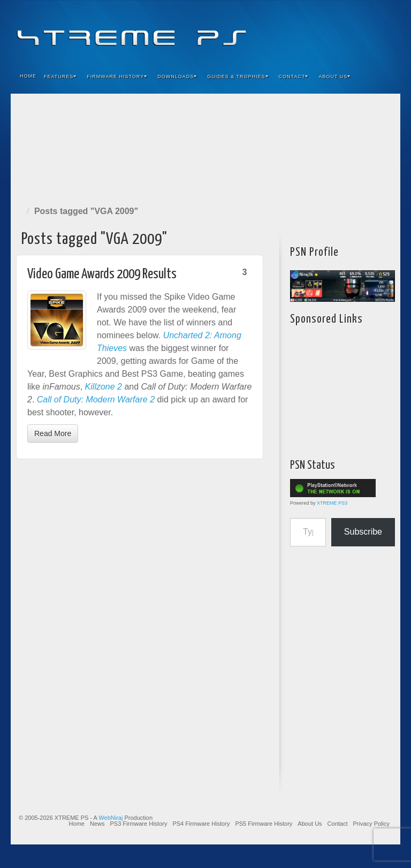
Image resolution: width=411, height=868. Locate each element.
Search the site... (385, 77)
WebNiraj (111, 818)
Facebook (313, 31)
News (97, 824)
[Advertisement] (205, 147)
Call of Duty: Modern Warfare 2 (96, 399)
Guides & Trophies (238, 77)
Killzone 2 (104, 387)
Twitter (356, 31)
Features (60, 77)
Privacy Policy (371, 824)
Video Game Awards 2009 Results (102, 274)
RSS (385, 31)
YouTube (371, 31)
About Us (334, 77)
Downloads (177, 77)
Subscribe (363, 532)
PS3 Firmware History (138, 824)
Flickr (342, 31)
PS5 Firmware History (264, 824)
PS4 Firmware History (201, 824)
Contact (294, 77)
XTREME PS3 (332, 503)
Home (28, 76)
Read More (53, 433)
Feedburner (327, 31)
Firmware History (117, 77)
